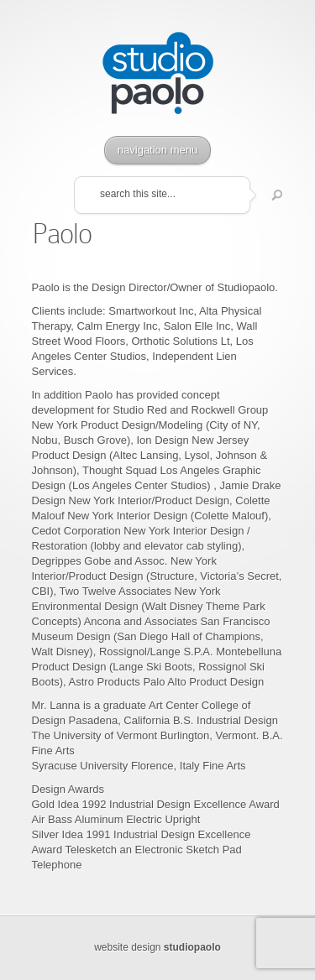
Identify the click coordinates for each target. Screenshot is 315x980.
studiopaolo (192, 947)
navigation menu (157, 150)
